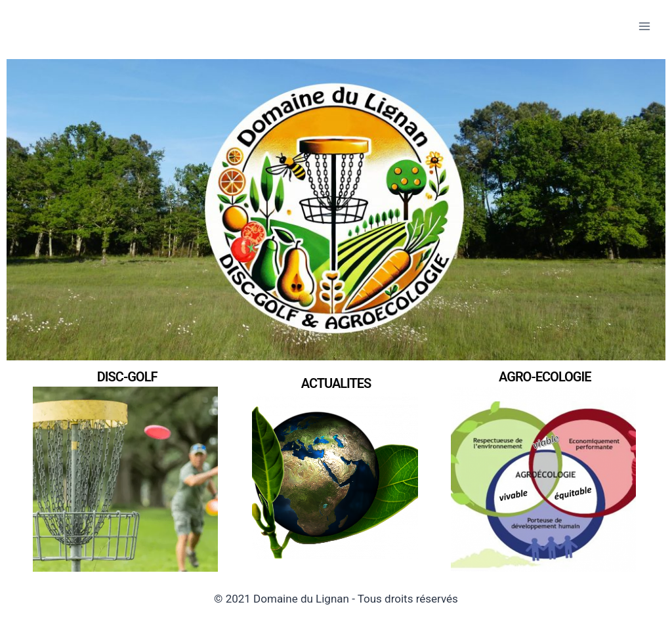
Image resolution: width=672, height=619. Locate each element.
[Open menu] (644, 26)
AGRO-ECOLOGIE (545, 377)
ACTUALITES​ (336, 383)
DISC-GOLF (127, 377)
